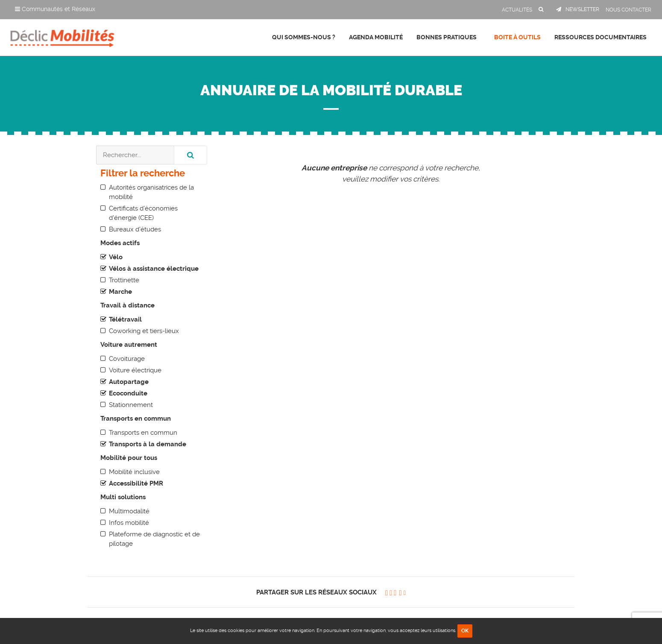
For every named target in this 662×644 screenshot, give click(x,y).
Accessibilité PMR (136, 483)
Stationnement (131, 405)
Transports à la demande (148, 444)
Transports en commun (143, 433)
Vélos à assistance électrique (154, 269)
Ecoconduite (128, 393)
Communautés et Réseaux (55, 9)
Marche (120, 292)
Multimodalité (129, 511)
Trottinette (124, 280)
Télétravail (125, 319)
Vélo (116, 257)
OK (465, 631)
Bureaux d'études (135, 229)
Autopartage (129, 382)
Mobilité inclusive (134, 472)
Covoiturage (127, 359)
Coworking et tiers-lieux (144, 331)
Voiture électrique (135, 370)
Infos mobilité (129, 523)
